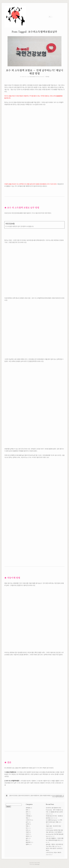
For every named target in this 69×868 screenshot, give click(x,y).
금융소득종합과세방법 (45, 796)
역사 (27, 828)
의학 (27, 830)
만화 (27, 810)
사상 (27, 814)
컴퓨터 (27, 844)
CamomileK (32, 77)
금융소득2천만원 (13, 796)
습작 (27, 822)
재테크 (27, 836)
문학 (27, 812)
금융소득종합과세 (35, 796)
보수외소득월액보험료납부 (58, 796)
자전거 (27, 834)
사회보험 (47, 77)
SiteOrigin (37, 864)
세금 (27, 818)
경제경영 (28, 808)
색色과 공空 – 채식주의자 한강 (53, 826)
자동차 (27, 832)
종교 (27, 840)
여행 (27, 826)
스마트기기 (28, 820)
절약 (27, 838)
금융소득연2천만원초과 (24, 796)
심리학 (27, 824)
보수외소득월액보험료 (57, 796)
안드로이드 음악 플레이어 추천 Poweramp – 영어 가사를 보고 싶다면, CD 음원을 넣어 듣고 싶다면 (54, 810)
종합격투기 (28, 842)
